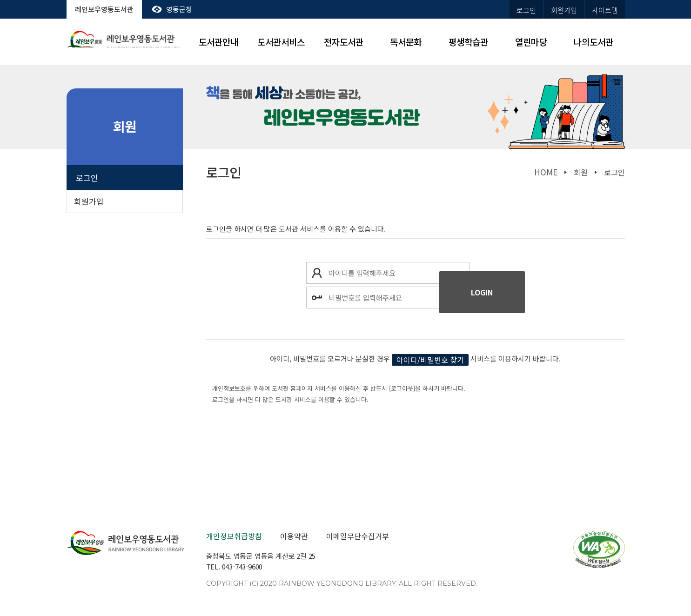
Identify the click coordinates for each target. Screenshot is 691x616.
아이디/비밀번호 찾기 (430, 360)
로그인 (526, 10)
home (546, 172)
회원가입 (564, 10)
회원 (581, 172)
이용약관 (294, 536)
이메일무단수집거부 (358, 536)
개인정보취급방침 (234, 536)
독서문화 (406, 42)
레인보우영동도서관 (104, 9)
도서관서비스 (281, 42)
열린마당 (531, 42)
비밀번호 (317, 298)
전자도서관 (344, 42)
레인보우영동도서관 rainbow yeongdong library (125, 42)
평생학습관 (468, 42)
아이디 (317, 273)
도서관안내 (218, 42)
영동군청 (179, 9)
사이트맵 (605, 10)
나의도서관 (594, 42)
